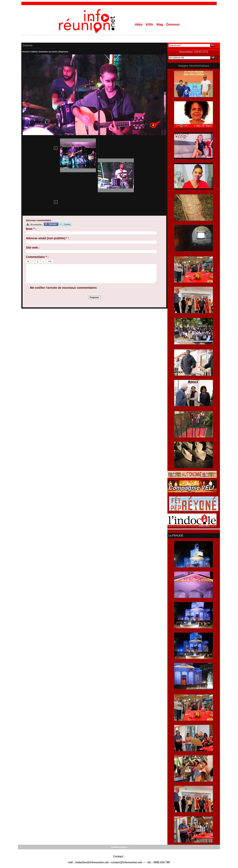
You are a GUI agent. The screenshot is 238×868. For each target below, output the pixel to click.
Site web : (33, 194)
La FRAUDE (176, 535)
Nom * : (31, 175)
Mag (160, 24)
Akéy (139, 24)
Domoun (173, 24)
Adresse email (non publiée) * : (48, 185)
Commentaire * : (37, 203)
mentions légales (119, 847)
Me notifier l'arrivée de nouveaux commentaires (63, 234)
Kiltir (150, 24)
